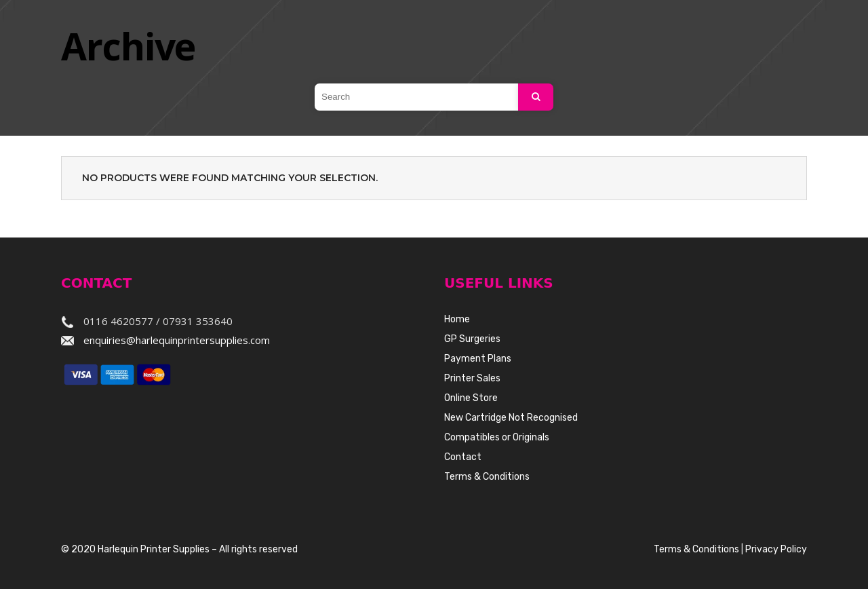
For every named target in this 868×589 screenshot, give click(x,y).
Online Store (471, 398)
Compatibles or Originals (497, 437)
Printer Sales (472, 378)
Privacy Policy (776, 549)
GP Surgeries (472, 339)
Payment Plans (478, 359)
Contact (463, 457)
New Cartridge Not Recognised (511, 418)
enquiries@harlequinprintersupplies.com (177, 340)
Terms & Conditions (487, 477)
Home (457, 319)
